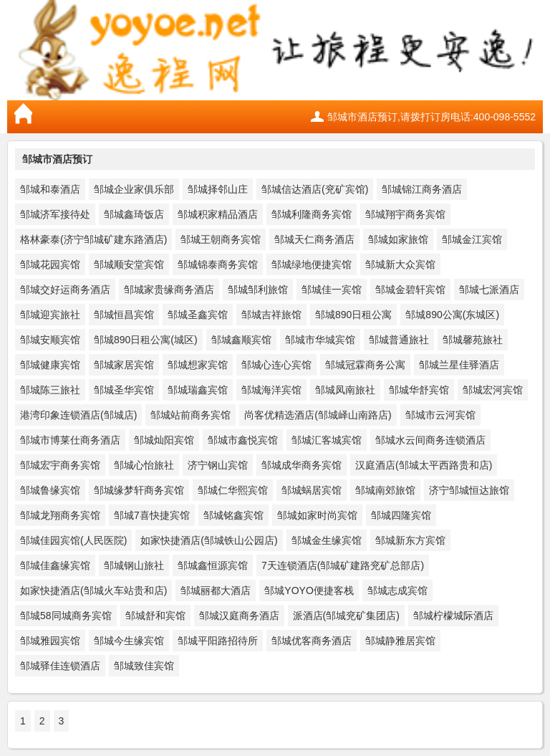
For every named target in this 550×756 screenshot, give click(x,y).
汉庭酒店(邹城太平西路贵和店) (424, 465)
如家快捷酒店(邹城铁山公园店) (209, 540)
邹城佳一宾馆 (332, 290)
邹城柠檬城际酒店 (453, 616)
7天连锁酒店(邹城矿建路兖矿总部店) (343, 565)
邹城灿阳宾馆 (164, 440)
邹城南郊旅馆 (385, 490)
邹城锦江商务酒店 (422, 189)
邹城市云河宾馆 (440, 415)
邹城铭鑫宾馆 (233, 515)
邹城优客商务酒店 (312, 641)
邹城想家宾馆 (198, 365)
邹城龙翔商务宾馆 (60, 515)
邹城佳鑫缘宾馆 (55, 565)
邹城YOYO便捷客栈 (309, 590)
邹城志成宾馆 (397, 590)
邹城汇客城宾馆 (327, 440)
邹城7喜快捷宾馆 (152, 515)
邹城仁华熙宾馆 (233, 490)
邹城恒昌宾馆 (124, 315)
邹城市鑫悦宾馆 (243, 440)
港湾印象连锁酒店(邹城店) (78, 415)
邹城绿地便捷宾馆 (312, 264)
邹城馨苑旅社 (473, 340)
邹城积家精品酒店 (218, 214)
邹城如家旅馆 (398, 239)
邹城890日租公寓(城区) (146, 340)
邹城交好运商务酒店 (65, 290)
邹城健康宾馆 (50, 365)
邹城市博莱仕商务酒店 (70, 440)
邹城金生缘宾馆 (327, 540)
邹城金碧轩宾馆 (410, 290)
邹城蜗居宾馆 (312, 490)
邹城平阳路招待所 (218, 641)
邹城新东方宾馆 (410, 540)
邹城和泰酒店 (50, 189)
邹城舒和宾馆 (155, 616)
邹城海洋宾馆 (271, 390)
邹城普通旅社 (399, 340)
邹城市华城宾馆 (320, 340)
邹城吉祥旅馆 (271, 315)
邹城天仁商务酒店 (314, 239)
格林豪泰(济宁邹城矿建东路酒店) (93, 239)
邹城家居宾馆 (124, 365)
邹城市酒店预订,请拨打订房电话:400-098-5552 (431, 117)
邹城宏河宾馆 (493, 390)
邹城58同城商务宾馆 (66, 616)
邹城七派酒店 (489, 290)
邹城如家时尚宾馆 (317, 515)
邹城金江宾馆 (472, 239)
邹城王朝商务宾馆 (221, 239)
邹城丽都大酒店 (216, 590)
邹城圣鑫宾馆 (198, 315)
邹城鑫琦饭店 (134, 214)
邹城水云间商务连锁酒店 (430, 440)
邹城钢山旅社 (134, 565)
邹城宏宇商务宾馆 (60, 465)
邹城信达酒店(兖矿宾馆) (315, 189)
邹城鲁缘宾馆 (50, 490)
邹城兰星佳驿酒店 (459, 365)
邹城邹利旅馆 (258, 290)
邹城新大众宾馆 (400, 264)
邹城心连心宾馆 (276, 365)
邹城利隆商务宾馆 (312, 214)
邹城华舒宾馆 (419, 390)
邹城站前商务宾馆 (190, 415)
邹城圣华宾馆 (124, 390)
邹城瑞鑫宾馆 (198, 390)
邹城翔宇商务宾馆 (405, 214)
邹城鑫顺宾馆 (241, 340)
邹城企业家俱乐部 (134, 189)
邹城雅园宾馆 (50, 641)
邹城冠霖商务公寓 (365, 365)
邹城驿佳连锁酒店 (60, 666)
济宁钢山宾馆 (218, 465)
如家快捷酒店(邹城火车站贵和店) (93, 590)
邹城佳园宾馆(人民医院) (73, 540)
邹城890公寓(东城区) (452, 315)
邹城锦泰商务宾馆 (218, 264)
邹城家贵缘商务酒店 (169, 290)
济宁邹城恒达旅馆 (469, 490)
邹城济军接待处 (55, 214)
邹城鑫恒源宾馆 (213, 565)
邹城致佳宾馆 (144, 666)
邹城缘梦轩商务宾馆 (139, 490)
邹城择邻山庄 (218, 189)
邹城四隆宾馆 (401, 515)
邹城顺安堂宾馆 (129, 264)
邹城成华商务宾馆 (301, 465)
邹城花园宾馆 (50, 264)
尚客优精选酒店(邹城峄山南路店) (318, 415)
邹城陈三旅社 (50, 390)
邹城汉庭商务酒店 (239, 616)
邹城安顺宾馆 (50, 340)
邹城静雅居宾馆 (400, 641)
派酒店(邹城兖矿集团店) (346, 616)
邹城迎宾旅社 (50, 315)
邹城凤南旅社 (345, 390)
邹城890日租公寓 (353, 315)
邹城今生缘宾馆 (129, 641)
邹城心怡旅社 (144, 465)
